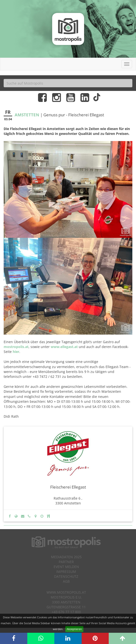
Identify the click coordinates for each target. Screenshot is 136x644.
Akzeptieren (74, 629)
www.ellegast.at (64, 347)
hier (16, 352)
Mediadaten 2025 (66, 557)
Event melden (66, 567)
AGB (66, 581)
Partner (66, 562)
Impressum (66, 572)
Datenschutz (66, 576)
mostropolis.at (16, 347)
